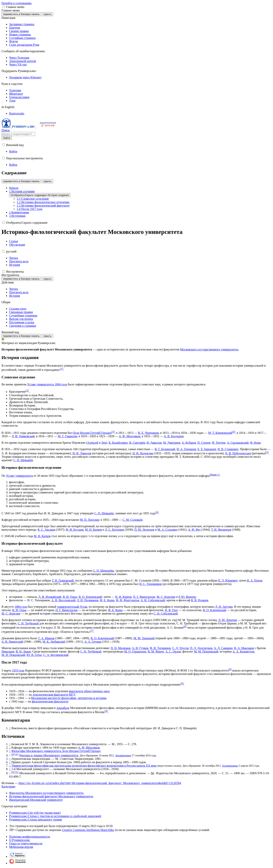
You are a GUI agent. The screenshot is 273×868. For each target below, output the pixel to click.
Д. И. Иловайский (50, 597)
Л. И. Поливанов (88, 600)
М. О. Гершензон (135, 651)
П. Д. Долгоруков (201, 648)
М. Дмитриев (172, 443)
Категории (8, 786)
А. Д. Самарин (223, 648)
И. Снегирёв (137, 443)
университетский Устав (72, 607)
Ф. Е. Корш (107, 600)
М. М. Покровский (206, 651)
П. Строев (204, 443)
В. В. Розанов (200, 600)
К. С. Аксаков (46, 530)
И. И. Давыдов (82, 453)
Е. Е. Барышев (207, 449)
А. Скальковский (238, 443)
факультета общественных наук (89, 691)
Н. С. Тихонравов (151, 584)
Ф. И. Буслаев (75, 530)
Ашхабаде (63, 708)
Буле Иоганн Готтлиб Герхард (92, 433)
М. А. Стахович (167, 530)
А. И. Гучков (140, 648)
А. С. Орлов (173, 651)
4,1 (17, 754)
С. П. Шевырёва (103, 571)
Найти (7, 138)
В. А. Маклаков (244, 648)
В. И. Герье (70, 597)
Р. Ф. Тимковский (23, 436)
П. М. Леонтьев (144, 530)
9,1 (17, 772)
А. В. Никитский (12, 642)
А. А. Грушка (93, 642)
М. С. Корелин (166, 597)
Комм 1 (215, 475)
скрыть (47, 14)
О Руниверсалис (20, 840)
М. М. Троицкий (144, 638)
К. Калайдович (118, 443)
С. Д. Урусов (180, 648)
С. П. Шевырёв (23, 460)
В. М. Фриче (156, 651)
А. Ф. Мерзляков (129, 436)
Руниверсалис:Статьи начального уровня (35, 819)
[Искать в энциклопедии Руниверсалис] (18, 134)
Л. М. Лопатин (228, 620)
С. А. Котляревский (56, 655)
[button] (4, 7)
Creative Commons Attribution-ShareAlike (88, 830)
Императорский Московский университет (36, 800)
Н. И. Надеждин (143, 453)
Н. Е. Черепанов (148, 433)
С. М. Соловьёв (132, 520)
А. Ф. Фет (194, 530)
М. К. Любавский (54, 642)
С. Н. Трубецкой (28, 623)
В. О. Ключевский (90, 597)
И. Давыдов (154, 443)
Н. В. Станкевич (228, 449)
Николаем (8, 651)
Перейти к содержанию (17, 3)
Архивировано (123, 756)
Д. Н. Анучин (224, 607)
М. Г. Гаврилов (67, 436)
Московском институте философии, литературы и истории (69, 698)
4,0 (13, 754)
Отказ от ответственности (26, 843)
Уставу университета (20, 476)
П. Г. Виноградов (144, 597)
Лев (104, 443)
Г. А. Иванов (46, 638)
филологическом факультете (50, 701)
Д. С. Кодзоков (115, 530)
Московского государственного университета (209, 349)
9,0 (13, 772)
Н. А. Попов (255, 580)
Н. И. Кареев (123, 597)
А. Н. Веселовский (63, 600)
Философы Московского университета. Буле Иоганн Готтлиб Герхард (56, 751)
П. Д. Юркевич (228, 580)
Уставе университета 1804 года (47, 384)
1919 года (18, 670)
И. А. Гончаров (186, 449)
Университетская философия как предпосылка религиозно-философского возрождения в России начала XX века (84, 766)
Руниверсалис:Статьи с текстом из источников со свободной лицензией (55, 816)
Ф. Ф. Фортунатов (127, 600)
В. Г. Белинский (165, 449)
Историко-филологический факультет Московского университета (51, 796)
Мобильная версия (21, 847)
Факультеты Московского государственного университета (46, 793)
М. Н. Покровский (13, 655)
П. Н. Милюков (120, 648)
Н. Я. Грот (171, 610)
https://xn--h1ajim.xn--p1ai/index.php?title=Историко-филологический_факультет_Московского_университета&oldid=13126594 (100, 783)
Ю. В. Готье (34, 655)
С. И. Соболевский (166, 614)
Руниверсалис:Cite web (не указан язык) (35, 813)
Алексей (93, 443)
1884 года (21, 607)
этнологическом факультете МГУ (54, 695)
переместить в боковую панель (21, 14)
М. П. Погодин (89, 520)
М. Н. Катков (93, 530)
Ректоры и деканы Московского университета (49, 755)
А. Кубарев (189, 443)
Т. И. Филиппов (221, 530)
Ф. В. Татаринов (160, 648)
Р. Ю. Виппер (187, 597)
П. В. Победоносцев (238, 453)
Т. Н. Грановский (63, 580)
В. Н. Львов (23, 651)
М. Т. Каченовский (220, 433)
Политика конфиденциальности (30, 837)
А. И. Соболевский (153, 600)
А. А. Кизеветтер (243, 651)
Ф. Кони (255, 443)
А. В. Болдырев (174, 436)
